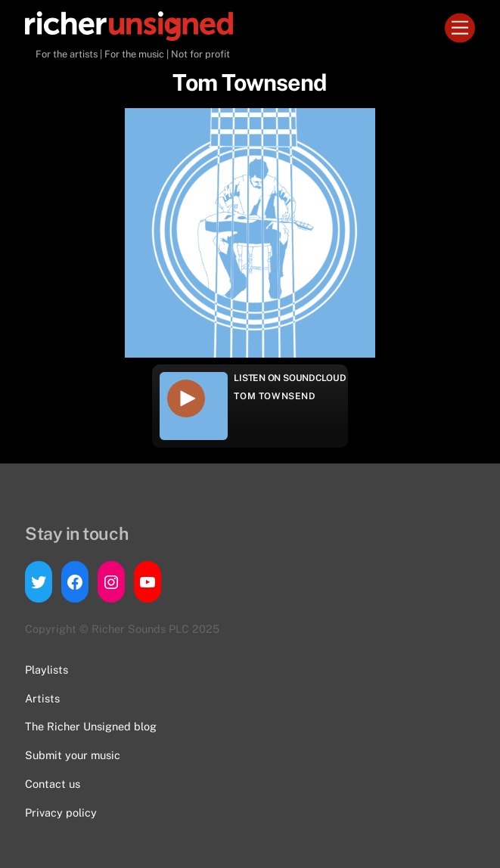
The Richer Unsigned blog (91, 726)
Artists (42, 698)
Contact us (53, 784)
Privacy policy (61, 812)
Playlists (47, 670)
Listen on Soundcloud (290, 378)
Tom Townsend (275, 396)
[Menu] (460, 28)
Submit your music (73, 755)
